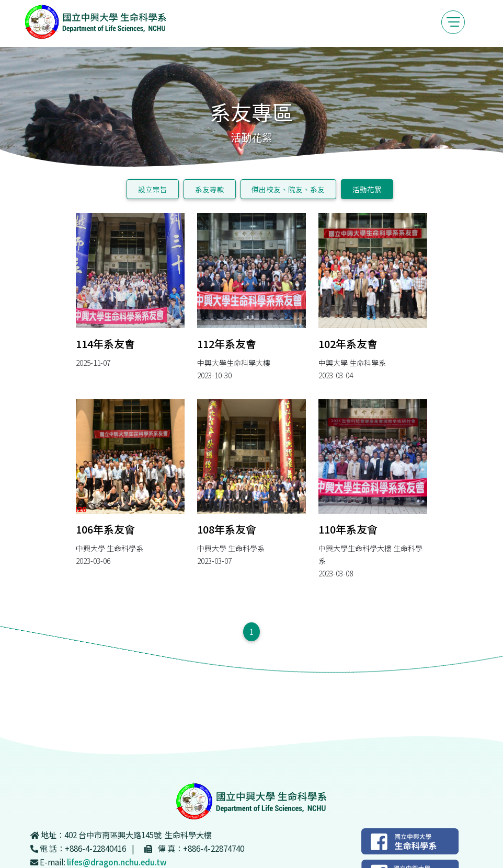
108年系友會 (227, 529)
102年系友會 (348, 344)
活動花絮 (367, 189)
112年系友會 (227, 344)
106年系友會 (105, 529)
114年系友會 (105, 344)
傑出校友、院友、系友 (288, 189)
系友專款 (210, 189)
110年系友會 (348, 529)
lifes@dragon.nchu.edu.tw (117, 862)
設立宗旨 (153, 189)
